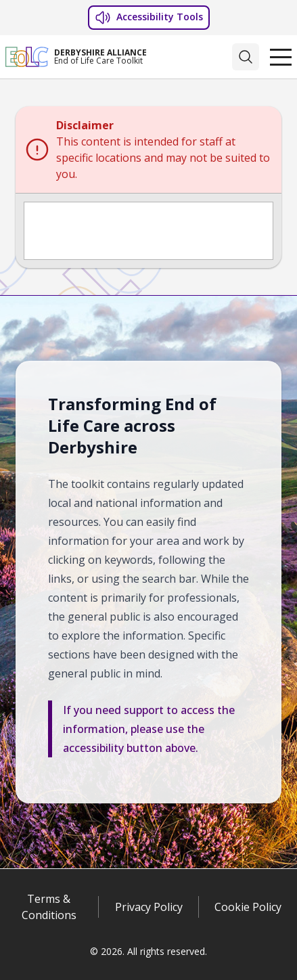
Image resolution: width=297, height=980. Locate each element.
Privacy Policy (149, 907)
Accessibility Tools (149, 18)
